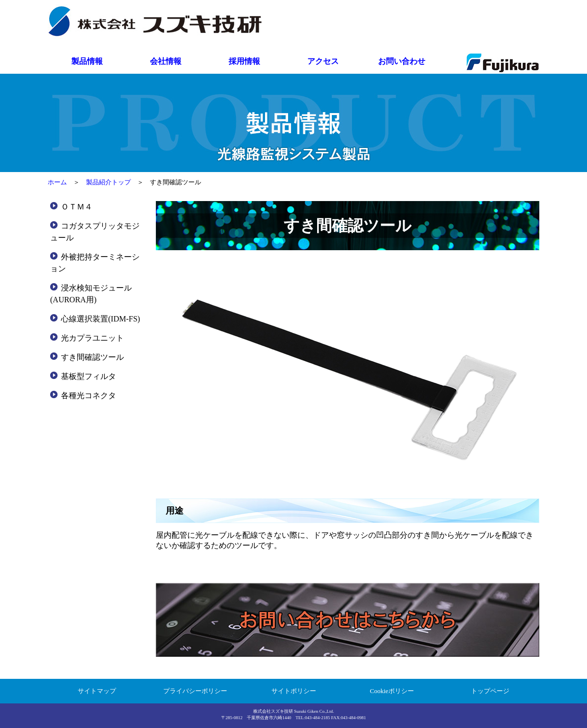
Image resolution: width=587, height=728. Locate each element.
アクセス (323, 61)
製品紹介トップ (108, 182)
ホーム (57, 182)
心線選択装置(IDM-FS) (101, 319)
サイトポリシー (294, 691)
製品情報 (87, 61)
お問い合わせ (402, 61)
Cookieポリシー (392, 691)
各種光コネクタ (88, 395)
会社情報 (166, 61)
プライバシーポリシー (195, 691)
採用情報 (244, 61)
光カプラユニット (92, 338)
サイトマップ (97, 691)
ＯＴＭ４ (77, 207)
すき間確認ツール (92, 357)
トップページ (490, 691)
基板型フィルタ (88, 376)
